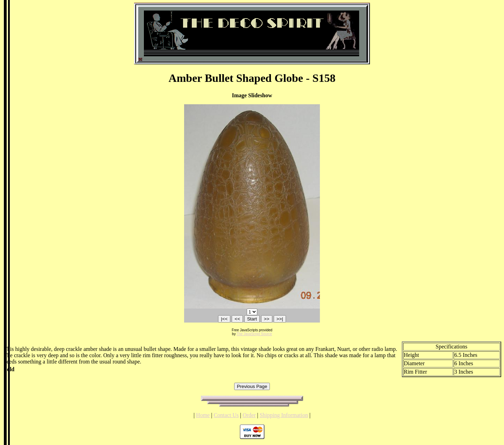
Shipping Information (284, 415)
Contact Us (226, 415)
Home (203, 415)
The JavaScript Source (254, 334)
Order (249, 415)
